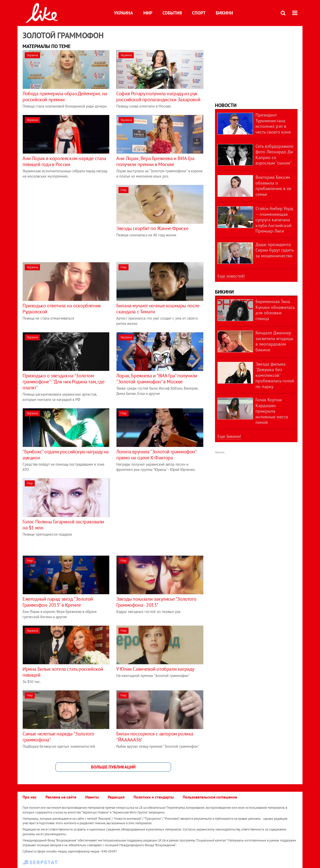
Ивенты (92, 797)
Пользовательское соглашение (210, 797)
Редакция (116, 797)
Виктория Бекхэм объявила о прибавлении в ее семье (273, 186)
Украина (123, 13)
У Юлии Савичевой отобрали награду (155, 669)
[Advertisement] (64, 220)
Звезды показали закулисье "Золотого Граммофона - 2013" (156, 602)
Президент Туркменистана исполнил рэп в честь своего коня (273, 123)
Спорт (199, 13)
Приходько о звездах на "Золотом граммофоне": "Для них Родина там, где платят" (63, 382)
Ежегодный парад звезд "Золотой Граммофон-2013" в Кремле (58, 602)
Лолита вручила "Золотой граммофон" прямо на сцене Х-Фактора (156, 455)
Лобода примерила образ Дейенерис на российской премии (65, 97)
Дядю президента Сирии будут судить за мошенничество (274, 250)
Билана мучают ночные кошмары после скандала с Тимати (158, 309)
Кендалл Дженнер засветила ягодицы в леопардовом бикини (274, 341)
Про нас (29, 797)
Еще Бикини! (229, 436)
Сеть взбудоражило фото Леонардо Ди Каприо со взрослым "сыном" (274, 155)
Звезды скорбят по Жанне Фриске (152, 228)
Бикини (224, 13)
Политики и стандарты (154, 797)
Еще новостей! (231, 276)
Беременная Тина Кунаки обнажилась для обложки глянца (275, 310)
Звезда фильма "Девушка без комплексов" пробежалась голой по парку (275, 375)
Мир (148, 13)
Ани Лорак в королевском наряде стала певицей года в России (64, 161)
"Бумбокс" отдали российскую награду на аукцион (66, 455)
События (172, 13)
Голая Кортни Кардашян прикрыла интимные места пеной (272, 411)
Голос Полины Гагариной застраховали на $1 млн (63, 525)
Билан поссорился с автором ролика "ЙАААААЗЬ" (155, 737)
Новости (226, 105)
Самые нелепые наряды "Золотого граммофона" (58, 737)
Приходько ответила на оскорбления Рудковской (62, 309)
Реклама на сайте (61, 797)
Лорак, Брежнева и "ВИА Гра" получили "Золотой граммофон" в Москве (157, 379)
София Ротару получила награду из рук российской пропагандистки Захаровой (158, 97)
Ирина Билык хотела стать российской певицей (63, 672)
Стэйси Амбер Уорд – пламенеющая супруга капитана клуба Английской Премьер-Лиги (274, 220)
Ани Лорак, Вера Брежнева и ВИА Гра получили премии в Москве (155, 161)
